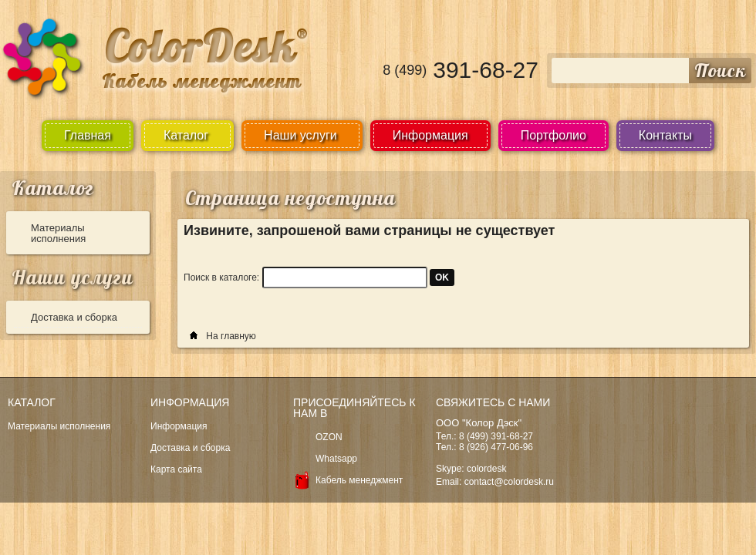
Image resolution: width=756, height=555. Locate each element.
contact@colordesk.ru (509, 482)
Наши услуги (73, 277)
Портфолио (553, 135)
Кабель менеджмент (359, 480)
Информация (430, 135)
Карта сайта (176, 469)
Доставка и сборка (74, 317)
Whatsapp (336, 459)
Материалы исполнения (58, 233)
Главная (88, 135)
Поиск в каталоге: (221, 277)
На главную (231, 336)
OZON (329, 437)
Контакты (665, 135)
